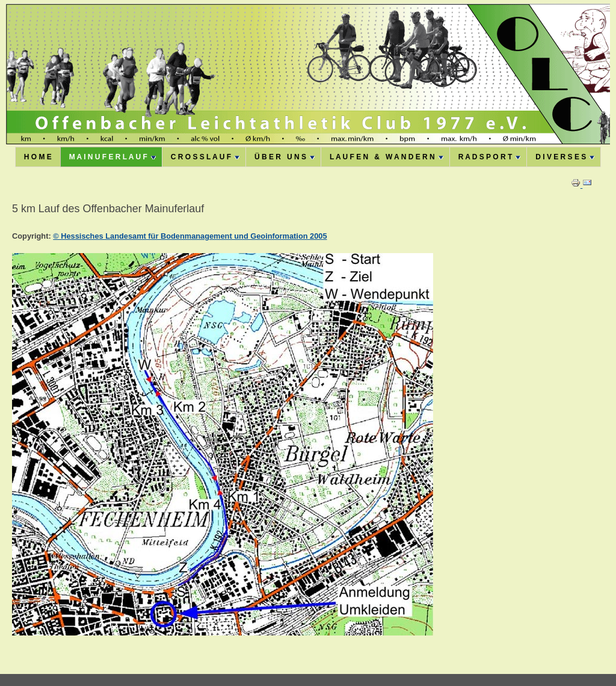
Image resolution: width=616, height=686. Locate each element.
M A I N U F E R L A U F (112, 157)
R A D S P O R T (490, 157)
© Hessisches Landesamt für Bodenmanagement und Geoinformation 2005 (190, 236)
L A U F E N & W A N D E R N (387, 157)
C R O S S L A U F (205, 157)
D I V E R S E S (565, 157)
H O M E (38, 157)
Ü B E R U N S (285, 157)
